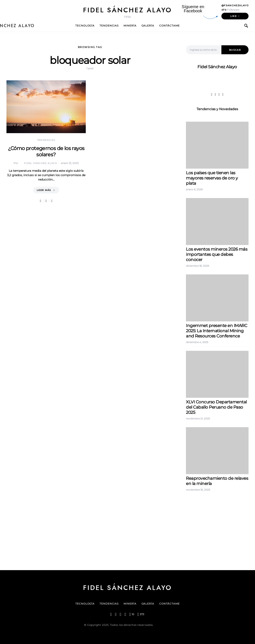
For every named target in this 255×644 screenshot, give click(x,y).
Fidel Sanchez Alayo (202, 504)
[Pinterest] (132, 614)
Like (234, 16)
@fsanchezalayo (235, 5)
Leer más (44, 190)
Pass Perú (228, 514)
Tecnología (85, 26)
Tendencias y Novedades (217, 109)
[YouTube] (141, 614)
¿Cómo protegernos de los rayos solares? (46, 151)
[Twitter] (116, 614)
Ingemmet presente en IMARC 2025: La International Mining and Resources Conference (216, 331)
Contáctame (169, 26)
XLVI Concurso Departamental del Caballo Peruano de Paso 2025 (216, 407)
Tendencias (109, 26)
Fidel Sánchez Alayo (127, 10)
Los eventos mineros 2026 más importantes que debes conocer (217, 254)
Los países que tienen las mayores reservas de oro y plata (212, 178)
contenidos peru (200, 519)
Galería (148, 26)
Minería (130, 26)
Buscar (235, 50)
